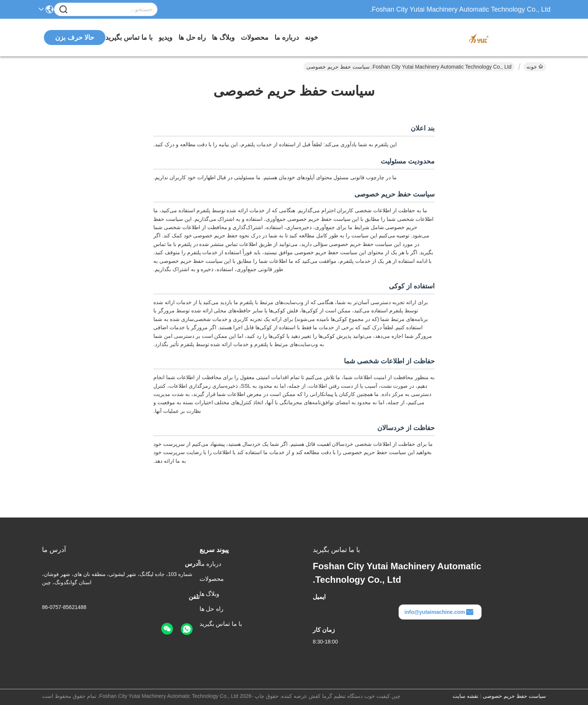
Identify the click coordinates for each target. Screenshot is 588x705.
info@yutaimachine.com (439, 612)
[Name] (63, 10)
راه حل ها (192, 37)
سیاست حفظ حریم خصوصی (514, 696)
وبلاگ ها (223, 37)
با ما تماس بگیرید (129, 37)
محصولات (255, 37)
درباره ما (287, 37)
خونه (311, 37)
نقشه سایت (466, 696)
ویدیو (166, 37)
